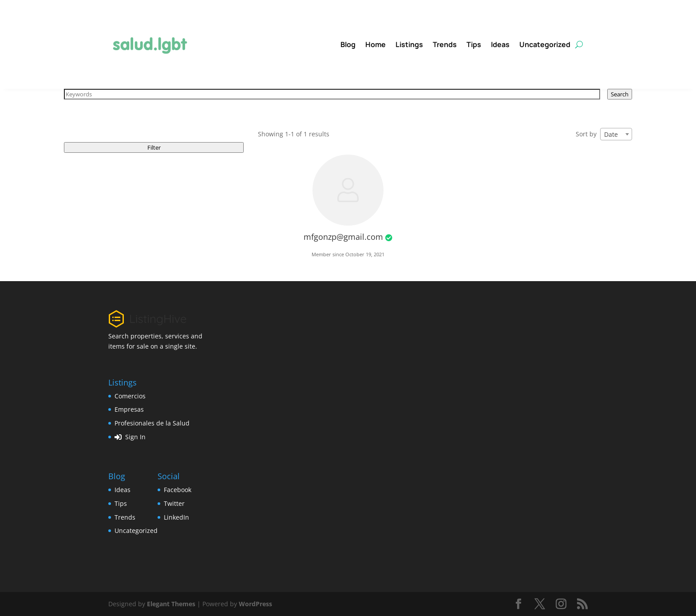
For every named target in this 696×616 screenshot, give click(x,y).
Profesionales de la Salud (152, 423)
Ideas (500, 44)
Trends (445, 44)
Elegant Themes (171, 604)
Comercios (130, 396)
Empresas (129, 409)
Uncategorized (545, 44)
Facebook (178, 490)
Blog (348, 44)
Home (376, 44)
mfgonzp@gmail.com (343, 237)
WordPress (255, 604)
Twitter (174, 503)
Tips (474, 44)
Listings (409, 44)
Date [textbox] (611, 134)
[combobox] (616, 134)
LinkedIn (176, 517)
